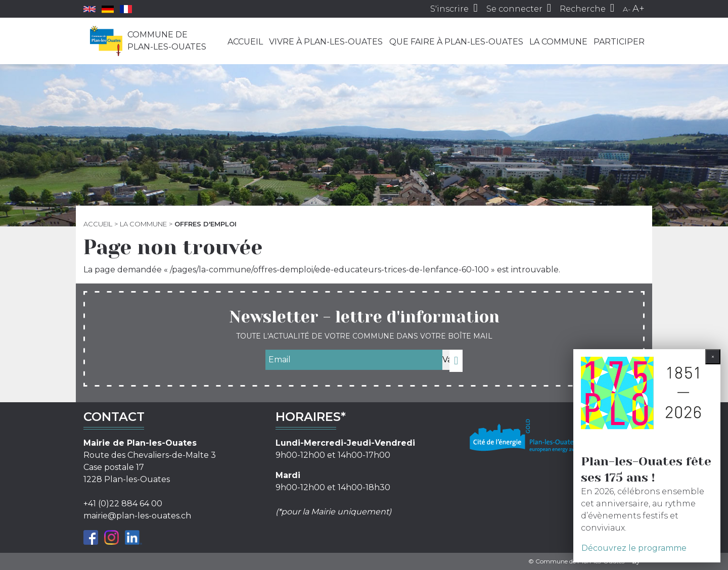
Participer (619, 42)
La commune (558, 42)
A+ (639, 9)
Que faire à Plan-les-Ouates (456, 42)
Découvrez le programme (634, 548)
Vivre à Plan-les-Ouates (326, 42)
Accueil (245, 42)
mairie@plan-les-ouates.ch (137, 516)
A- (627, 9)
